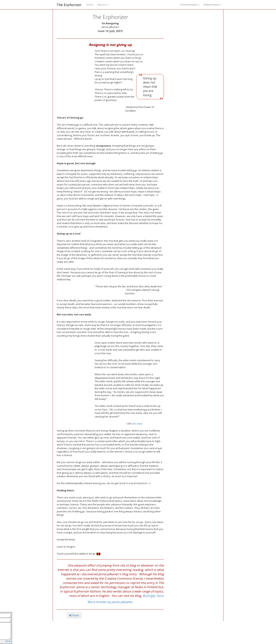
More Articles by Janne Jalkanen (110, 602)
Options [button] (103, 5)
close (8, 641)
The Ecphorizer (69, 5)
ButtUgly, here (153, 596)
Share (74, 615)
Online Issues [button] (212, 5)
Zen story (137, 424)
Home (90, 5)
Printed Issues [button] (190, 5)
